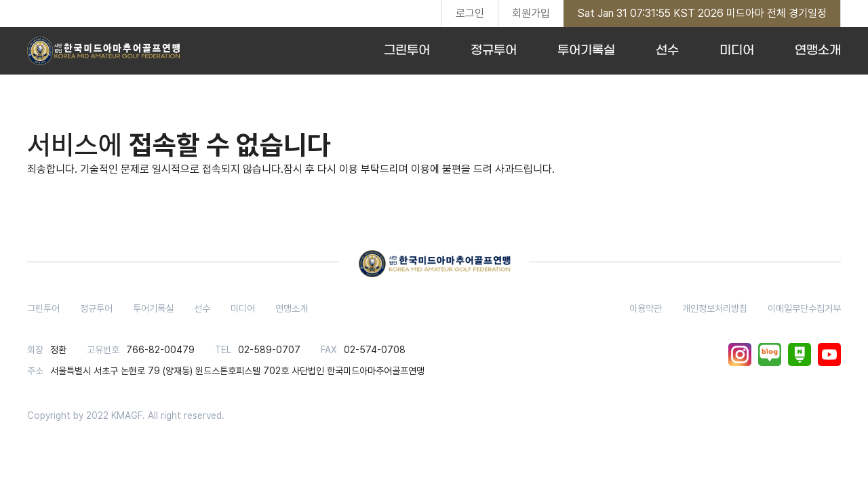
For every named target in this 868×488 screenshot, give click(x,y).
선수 (667, 50)
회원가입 (531, 13)
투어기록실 (586, 50)
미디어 (737, 50)
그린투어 (407, 50)
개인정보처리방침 (715, 308)
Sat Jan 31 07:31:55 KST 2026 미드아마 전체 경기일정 (702, 13)
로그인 (470, 13)
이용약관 (646, 308)
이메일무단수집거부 (804, 308)
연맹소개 (818, 50)
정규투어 (494, 50)
